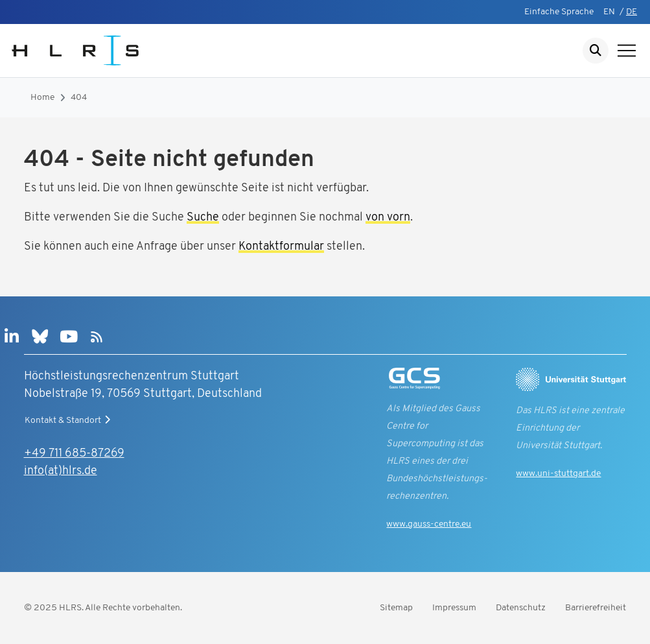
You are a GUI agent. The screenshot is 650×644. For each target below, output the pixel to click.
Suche (203, 218)
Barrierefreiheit (596, 608)
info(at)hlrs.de (61, 471)
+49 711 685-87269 (74, 454)
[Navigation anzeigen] (627, 51)
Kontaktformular (281, 247)
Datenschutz (521, 608)
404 (79, 98)
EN (609, 12)
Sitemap (396, 608)
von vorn (388, 218)
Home (42, 98)
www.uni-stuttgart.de (558, 474)
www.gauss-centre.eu (429, 524)
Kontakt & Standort (69, 420)
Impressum (454, 608)
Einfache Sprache (559, 12)
